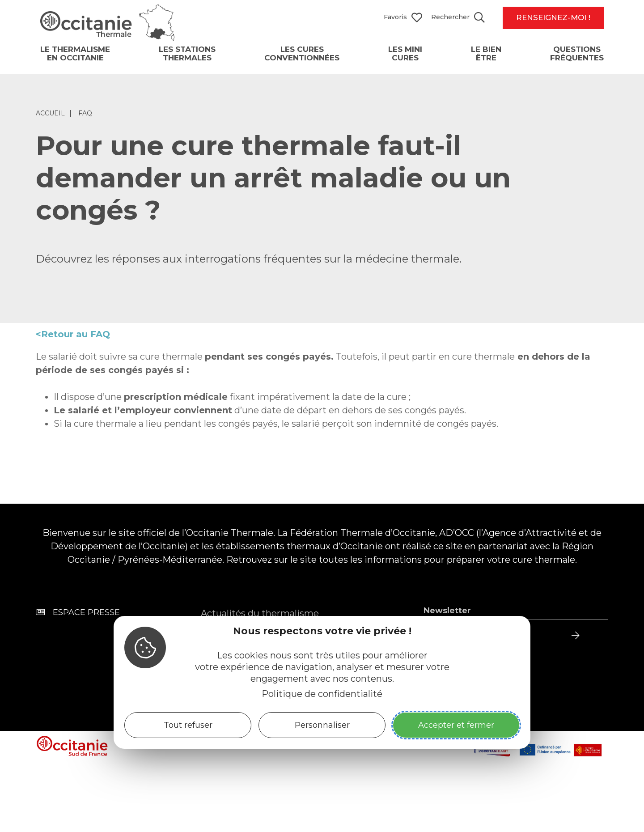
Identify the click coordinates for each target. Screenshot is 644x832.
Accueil (50, 120)
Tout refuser (188, 725)
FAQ (85, 120)
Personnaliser (322, 725)
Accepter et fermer (456, 725)
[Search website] (458, 18)
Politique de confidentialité (322, 694)
